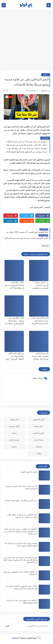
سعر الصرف (39, 440)
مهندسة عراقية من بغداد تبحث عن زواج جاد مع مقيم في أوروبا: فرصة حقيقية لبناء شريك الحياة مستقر (26, 148)
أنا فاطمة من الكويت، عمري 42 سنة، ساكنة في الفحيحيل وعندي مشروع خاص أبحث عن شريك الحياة (21, 531)
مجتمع (14, 447)
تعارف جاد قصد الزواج (29, 472)
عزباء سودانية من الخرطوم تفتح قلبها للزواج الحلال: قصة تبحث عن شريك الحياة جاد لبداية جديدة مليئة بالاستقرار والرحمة (26, 152)
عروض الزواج (14, 440)
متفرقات (39, 447)
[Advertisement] (26, 42)
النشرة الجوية (39, 433)
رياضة (46, 75)
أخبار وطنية (14, 419)
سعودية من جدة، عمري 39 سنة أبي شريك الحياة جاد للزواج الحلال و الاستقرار (26, 142)
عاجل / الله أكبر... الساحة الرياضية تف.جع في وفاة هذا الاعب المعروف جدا (26, 145)
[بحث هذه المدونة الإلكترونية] (31, 626)
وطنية (39, 453)
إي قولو (15, 638)
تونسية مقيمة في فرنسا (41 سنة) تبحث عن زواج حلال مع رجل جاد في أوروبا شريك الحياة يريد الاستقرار (20, 560)
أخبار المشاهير (39, 419)
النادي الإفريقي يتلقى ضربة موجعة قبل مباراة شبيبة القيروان (40, 321)
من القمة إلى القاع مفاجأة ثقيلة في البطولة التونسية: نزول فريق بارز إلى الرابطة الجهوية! (15, 359)
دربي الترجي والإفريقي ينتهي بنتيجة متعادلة (21, 500)
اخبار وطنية (39, 426)
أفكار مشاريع (14, 426)
